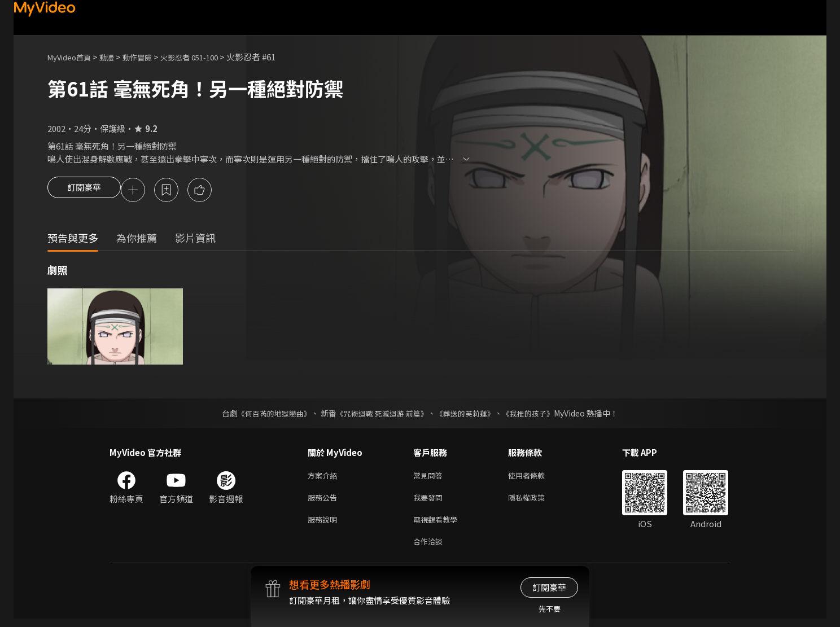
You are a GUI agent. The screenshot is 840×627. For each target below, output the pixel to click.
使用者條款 (536, 478)
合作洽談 (430, 549)
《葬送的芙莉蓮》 (470, 415)
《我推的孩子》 (537, 415)
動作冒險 (150, 57)
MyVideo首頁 (73, 57)
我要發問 (430, 501)
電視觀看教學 (439, 525)
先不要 (550, 609)
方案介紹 (325, 478)
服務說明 (325, 525)
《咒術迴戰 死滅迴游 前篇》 (381, 415)
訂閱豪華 (84, 191)
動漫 (116, 57)
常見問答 (430, 478)
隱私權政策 (536, 501)
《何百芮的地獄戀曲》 (267, 415)
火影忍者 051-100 (208, 57)
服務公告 (325, 501)
